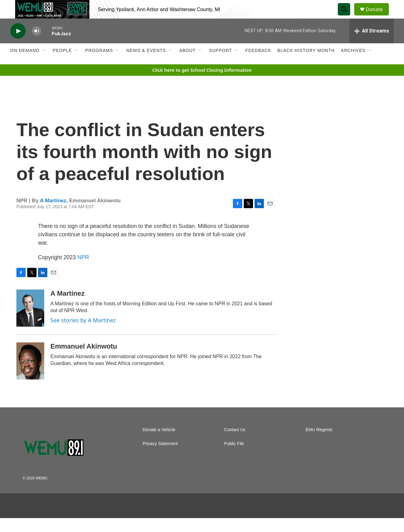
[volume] (37, 45)
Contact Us (235, 444)
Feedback (258, 64)
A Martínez (53, 215)
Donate (378, 16)
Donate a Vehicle (159, 444)
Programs (99, 64)
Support (221, 64)
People (62, 64)
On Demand (25, 64)
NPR (83, 271)
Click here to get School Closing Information (202, 84)
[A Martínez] (30, 322)
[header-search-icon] (347, 16)
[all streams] (372, 45)
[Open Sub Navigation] (44, 64)
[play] (18, 45)
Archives (353, 64)
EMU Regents (319, 444)
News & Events (146, 64)
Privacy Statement (160, 458)
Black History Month (306, 64)
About (187, 64)
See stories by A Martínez (83, 334)
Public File (234, 458)
